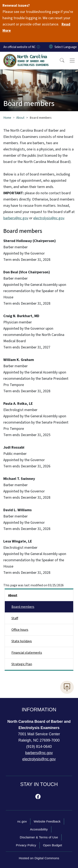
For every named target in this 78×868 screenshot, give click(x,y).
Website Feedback (47, 821)
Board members (23, 607)
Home (7, 118)
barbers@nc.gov (16, 218)
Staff (15, 618)
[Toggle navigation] (72, 61)
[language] (66, 47)
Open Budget (53, 845)
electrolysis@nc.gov (49, 218)
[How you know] (38, 47)
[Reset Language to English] (51, 47)
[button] (59, 61)
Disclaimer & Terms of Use (39, 837)
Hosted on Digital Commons (39, 858)
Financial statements (27, 653)
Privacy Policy (26, 845)
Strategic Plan (22, 664)
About (20, 118)
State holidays (22, 641)
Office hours (20, 630)
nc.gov (22, 821)
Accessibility (39, 829)
